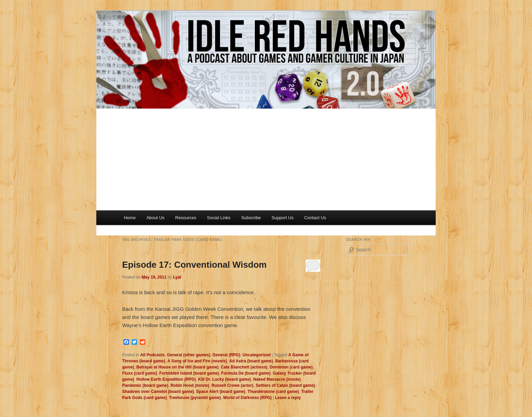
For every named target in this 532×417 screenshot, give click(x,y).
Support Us (282, 218)
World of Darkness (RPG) (247, 398)
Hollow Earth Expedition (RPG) (166, 379)
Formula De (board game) (246, 373)
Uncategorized (257, 355)
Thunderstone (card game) (273, 392)
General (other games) (188, 355)
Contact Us (315, 218)
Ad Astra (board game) (251, 361)
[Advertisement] (266, 159)
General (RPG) (226, 355)
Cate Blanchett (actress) (244, 367)
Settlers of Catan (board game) (285, 385)
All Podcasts (152, 355)
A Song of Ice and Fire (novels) (197, 361)
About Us (155, 218)
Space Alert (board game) (221, 392)
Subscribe (251, 218)
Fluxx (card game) (140, 373)
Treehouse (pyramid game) (195, 398)
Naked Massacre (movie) (277, 379)
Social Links (219, 218)
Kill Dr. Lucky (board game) (224, 379)
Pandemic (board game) (145, 385)
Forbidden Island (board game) (189, 373)
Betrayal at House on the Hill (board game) (177, 367)
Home (130, 218)
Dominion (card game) (291, 367)
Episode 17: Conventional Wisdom (194, 265)
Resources (186, 218)
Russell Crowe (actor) (232, 385)
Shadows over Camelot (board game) (158, 392)
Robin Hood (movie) (190, 385)
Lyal (177, 277)
